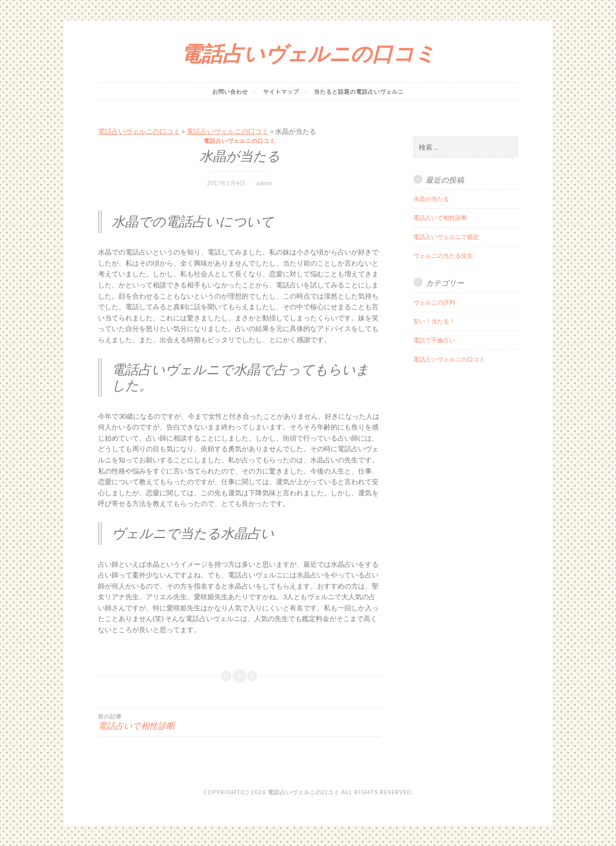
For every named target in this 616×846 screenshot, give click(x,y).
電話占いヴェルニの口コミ (308, 53)
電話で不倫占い (434, 340)
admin (264, 183)
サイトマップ (281, 92)
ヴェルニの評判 (434, 302)
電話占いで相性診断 (169, 722)
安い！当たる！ (434, 321)
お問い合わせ (230, 92)
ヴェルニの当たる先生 (443, 256)
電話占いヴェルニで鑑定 (446, 237)
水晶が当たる (431, 199)
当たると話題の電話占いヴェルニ (359, 92)
